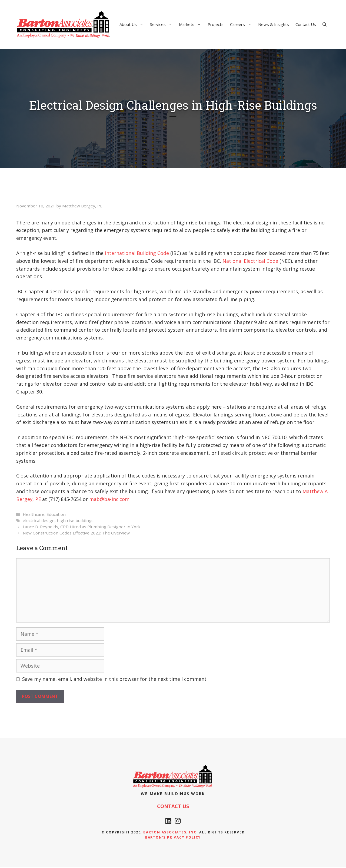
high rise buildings (75, 520)
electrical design (39, 520)
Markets (192, 24)
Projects (216, 24)
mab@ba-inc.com (109, 499)
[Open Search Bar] (325, 24)
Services (163, 24)
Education (56, 514)
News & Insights (274, 24)
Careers (242, 24)
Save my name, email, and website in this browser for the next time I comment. (115, 679)
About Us (133, 24)
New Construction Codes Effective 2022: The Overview (76, 533)
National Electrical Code (250, 261)
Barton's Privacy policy (173, 839)
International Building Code (137, 253)
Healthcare (34, 514)
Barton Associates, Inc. (171, 834)
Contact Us (306, 24)
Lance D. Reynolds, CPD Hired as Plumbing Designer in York (82, 527)
